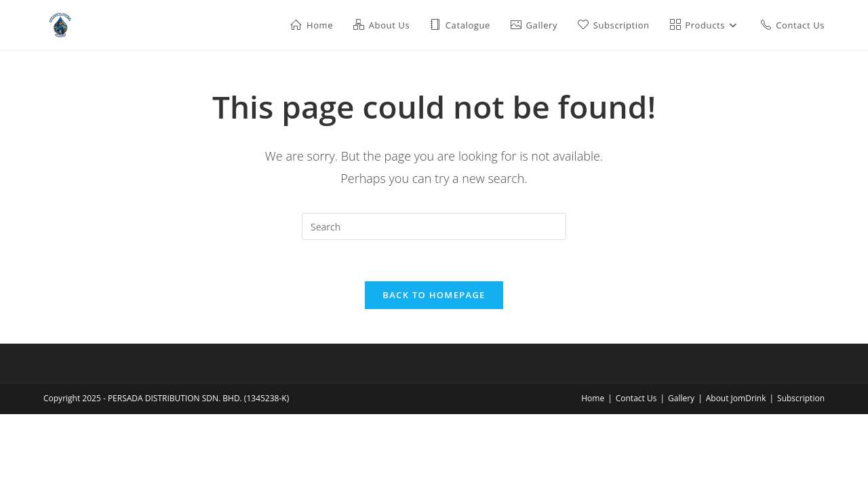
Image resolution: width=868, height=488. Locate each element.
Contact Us (636, 398)
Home (593, 398)
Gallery (681, 398)
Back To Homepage (434, 295)
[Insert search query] (434, 226)
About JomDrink (736, 398)
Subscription (801, 398)
